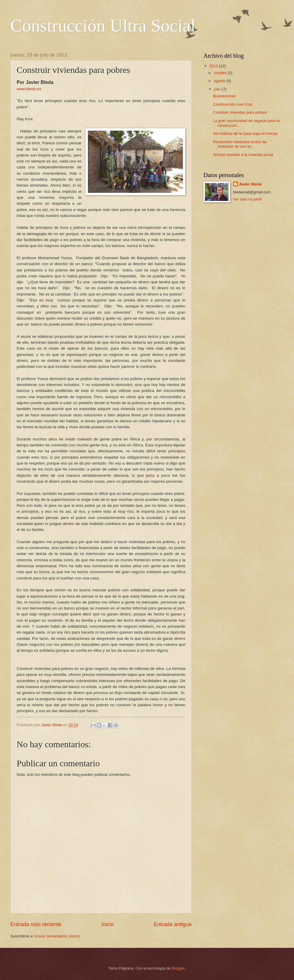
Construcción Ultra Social (103, 26)
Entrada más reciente (36, 924)
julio (218, 89)
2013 (214, 66)
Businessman (224, 96)
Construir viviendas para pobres (240, 112)
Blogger (178, 968)
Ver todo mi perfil (248, 199)
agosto (220, 81)
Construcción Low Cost (233, 104)
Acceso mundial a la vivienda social (243, 155)
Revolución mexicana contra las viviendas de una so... (240, 144)
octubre (221, 73)
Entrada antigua (173, 924)
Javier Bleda (250, 184)
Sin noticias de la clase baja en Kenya (245, 133)
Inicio (108, 924)
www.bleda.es (29, 89)
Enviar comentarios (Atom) (57, 936)
